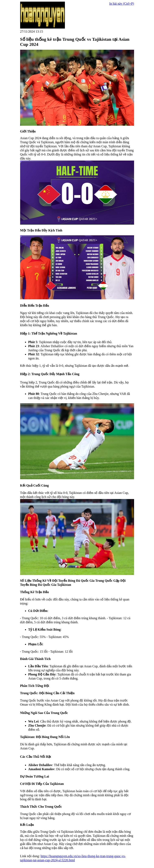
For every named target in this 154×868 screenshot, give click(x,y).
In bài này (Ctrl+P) (122, 4)
